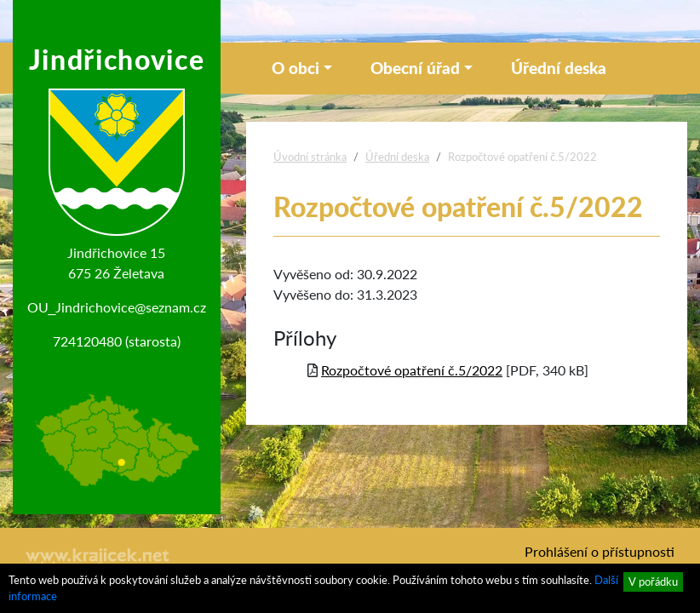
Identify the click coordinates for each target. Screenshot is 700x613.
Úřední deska (559, 68)
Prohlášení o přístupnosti (600, 551)
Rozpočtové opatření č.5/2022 (412, 370)
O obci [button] (295, 68)
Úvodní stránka (310, 157)
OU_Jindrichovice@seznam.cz (117, 307)
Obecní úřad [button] (415, 68)
